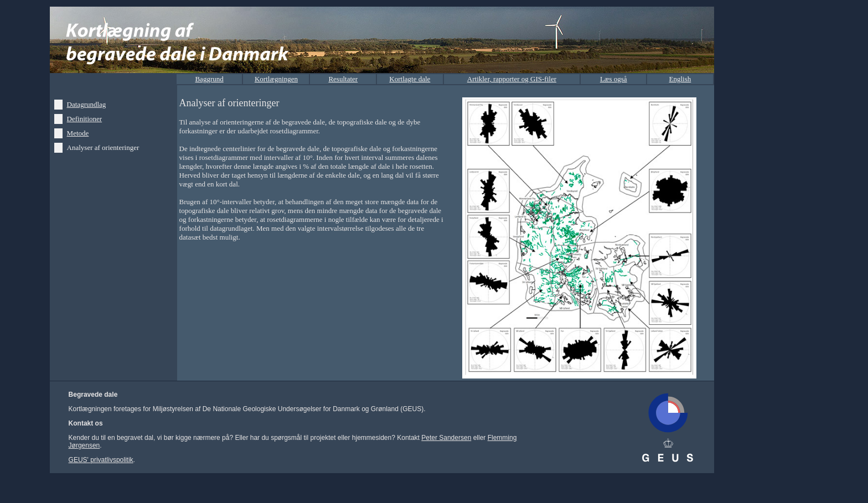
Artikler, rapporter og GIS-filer (512, 79)
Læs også (614, 79)
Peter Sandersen (446, 438)
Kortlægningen (276, 79)
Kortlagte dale (410, 79)
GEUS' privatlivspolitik (101, 460)
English (680, 79)
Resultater (343, 79)
